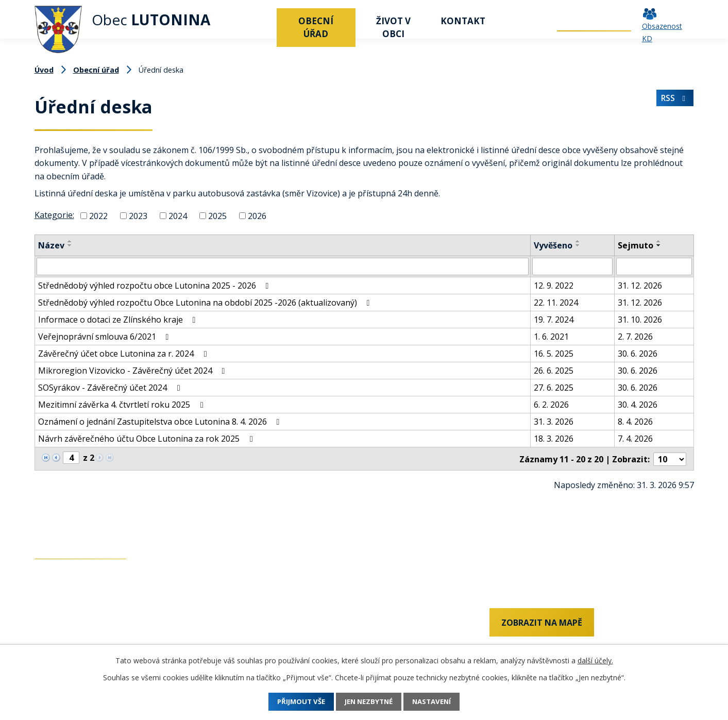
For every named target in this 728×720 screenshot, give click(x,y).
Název (51, 245)
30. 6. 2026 (638, 354)
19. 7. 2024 (554, 320)
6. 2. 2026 (551, 405)
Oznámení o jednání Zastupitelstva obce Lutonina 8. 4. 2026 (161, 422)
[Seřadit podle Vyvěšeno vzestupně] (578, 241)
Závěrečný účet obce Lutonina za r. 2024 (124, 354)
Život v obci (393, 27)
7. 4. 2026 (635, 439)
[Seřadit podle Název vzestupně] (70, 241)
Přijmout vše (293, 702)
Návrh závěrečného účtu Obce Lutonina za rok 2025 (147, 439)
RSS (674, 101)
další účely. (595, 660)
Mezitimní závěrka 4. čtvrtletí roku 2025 (122, 405)
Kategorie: (54, 215)
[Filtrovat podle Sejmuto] (654, 266)
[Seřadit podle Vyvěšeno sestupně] (578, 245)
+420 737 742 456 (68, 624)
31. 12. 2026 (640, 286)
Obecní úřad (316, 27)
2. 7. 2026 (635, 337)
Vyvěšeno (553, 245)
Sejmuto (636, 245)
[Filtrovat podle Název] (283, 266)
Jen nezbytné (369, 702)
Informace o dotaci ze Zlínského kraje (119, 320)
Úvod (264, 21)
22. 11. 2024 (556, 303)
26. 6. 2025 (554, 371)
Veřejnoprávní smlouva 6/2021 (105, 337)
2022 (98, 216)
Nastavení (440, 702)
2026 (257, 216)
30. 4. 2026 (638, 405)
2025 (217, 216)
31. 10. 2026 (640, 320)
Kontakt (463, 21)
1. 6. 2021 (551, 337)
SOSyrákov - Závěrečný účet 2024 (111, 388)
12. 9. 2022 (554, 286)
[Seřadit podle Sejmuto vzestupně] (659, 241)
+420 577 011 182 (68, 642)
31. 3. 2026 (554, 422)
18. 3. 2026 (554, 439)
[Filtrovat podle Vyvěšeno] (572, 266)
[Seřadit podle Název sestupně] (70, 245)
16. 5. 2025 (554, 354)
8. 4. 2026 (635, 422)
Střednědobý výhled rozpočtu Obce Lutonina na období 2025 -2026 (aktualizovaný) (206, 303)
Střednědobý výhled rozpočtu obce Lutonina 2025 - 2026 (155, 286)
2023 (138, 216)
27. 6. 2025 (554, 388)
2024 (178, 216)
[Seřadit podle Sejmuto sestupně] (659, 245)
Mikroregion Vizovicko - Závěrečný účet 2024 (133, 371)
